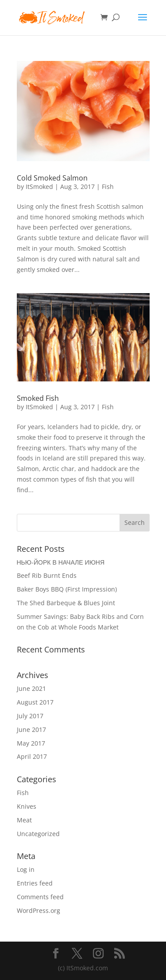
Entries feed (35, 883)
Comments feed (40, 897)
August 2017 (35, 702)
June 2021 (31, 688)
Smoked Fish (38, 398)
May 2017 (31, 743)
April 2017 (32, 756)
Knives (27, 806)
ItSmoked (39, 187)
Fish (108, 187)
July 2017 (30, 716)
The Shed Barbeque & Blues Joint (66, 603)
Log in (26, 869)
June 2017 (31, 729)
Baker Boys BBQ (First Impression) (67, 589)
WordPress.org (39, 910)
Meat (24, 820)
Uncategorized (38, 834)
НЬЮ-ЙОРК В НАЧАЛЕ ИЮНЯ (61, 562)
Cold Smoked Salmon (52, 178)
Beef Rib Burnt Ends (47, 575)
